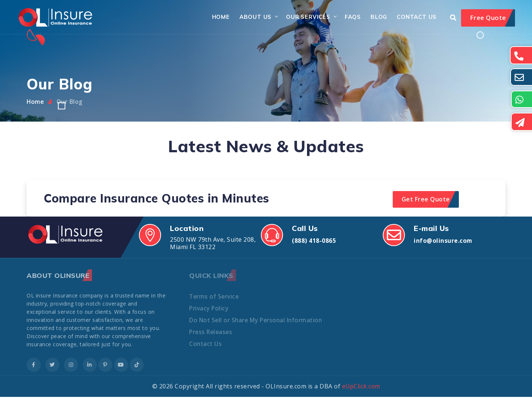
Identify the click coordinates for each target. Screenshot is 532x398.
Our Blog (70, 103)
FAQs (349, 18)
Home (218, 18)
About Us (252, 18)
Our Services (305, 18)
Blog (376, 18)
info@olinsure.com (443, 242)
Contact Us (414, 18)
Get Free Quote (426, 200)
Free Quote (488, 18)
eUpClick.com (361, 387)
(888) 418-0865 (314, 242)
